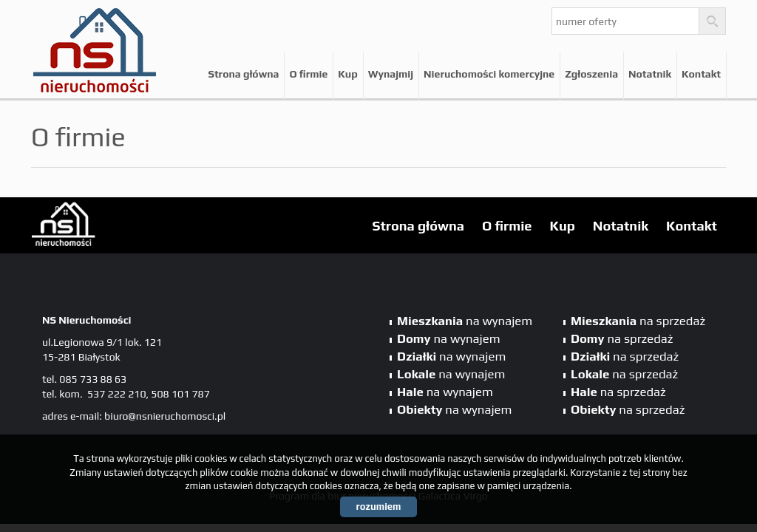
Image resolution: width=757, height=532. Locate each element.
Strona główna (243, 74)
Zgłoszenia (591, 74)
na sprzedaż (638, 321)
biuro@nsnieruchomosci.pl (165, 416)
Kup (347, 74)
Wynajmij (391, 74)
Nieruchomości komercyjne (489, 74)
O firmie (308, 74)
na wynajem (465, 321)
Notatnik (650, 74)
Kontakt (701, 74)
